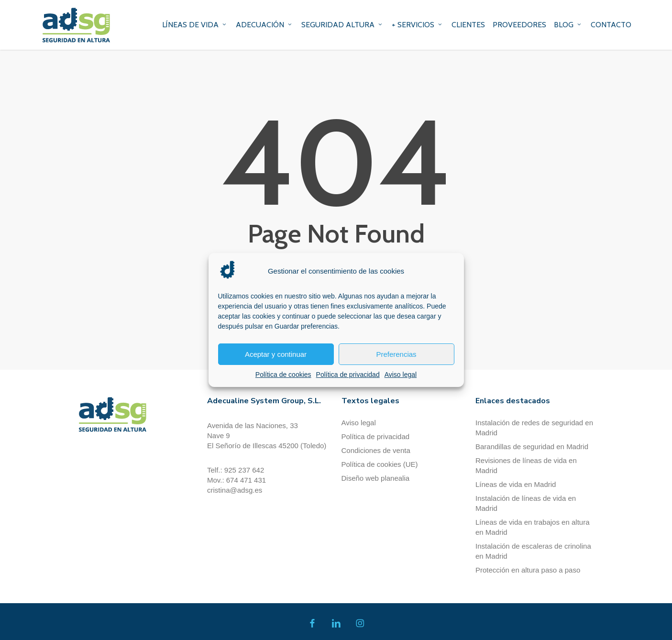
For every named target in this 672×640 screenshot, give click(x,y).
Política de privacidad (348, 375)
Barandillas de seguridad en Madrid (532, 447)
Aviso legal (401, 375)
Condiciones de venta (376, 450)
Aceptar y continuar (276, 354)
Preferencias (396, 354)
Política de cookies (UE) (380, 464)
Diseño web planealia (376, 478)
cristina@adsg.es (235, 490)
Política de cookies (283, 375)
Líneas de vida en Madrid (516, 484)
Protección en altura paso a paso (528, 570)
